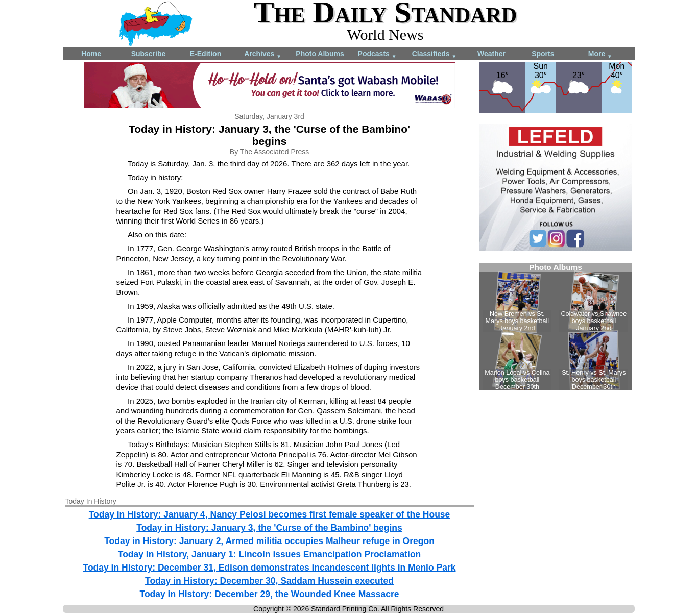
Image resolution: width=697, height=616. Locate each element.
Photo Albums (320, 54)
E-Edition (206, 54)
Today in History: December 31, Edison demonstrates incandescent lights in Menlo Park (269, 568)
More (600, 54)
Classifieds (435, 54)
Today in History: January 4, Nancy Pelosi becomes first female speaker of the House (270, 514)
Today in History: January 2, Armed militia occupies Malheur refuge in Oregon (269, 541)
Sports (543, 54)
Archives (263, 54)
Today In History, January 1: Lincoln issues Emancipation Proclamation (270, 554)
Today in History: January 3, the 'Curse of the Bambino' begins (269, 528)
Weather (491, 54)
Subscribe (149, 54)
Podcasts (377, 54)
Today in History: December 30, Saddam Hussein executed (269, 581)
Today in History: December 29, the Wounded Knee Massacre (270, 594)
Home (91, 54)
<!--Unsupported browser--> (556, 327)
